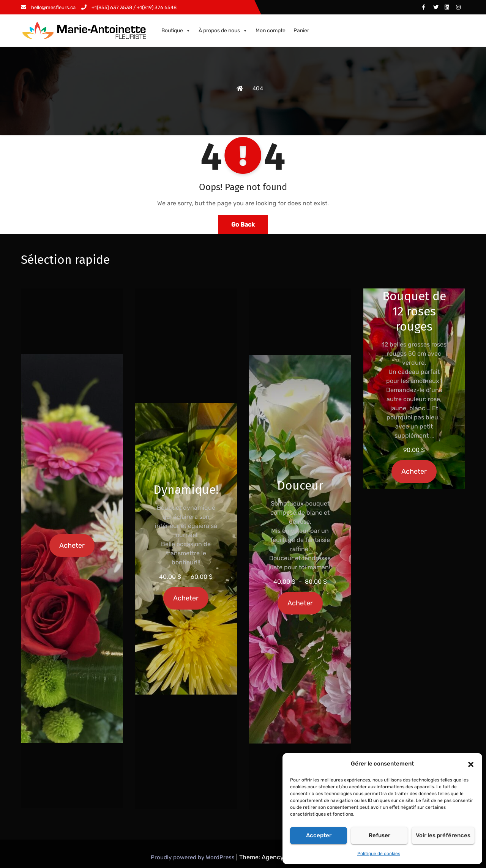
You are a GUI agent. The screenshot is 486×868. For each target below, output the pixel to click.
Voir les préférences (443, 835)
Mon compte (271, 31)
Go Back (243, 224)
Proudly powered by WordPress (193, 857)
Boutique (176, 31)
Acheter (72, 545)
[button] (471, 764)
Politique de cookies (379, 854)
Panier (301, 31)
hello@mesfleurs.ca (48, 7)
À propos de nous (223, 31)
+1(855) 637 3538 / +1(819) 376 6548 (129, 7)
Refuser (379, 835)
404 (258, 88)
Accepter (319, 835)
